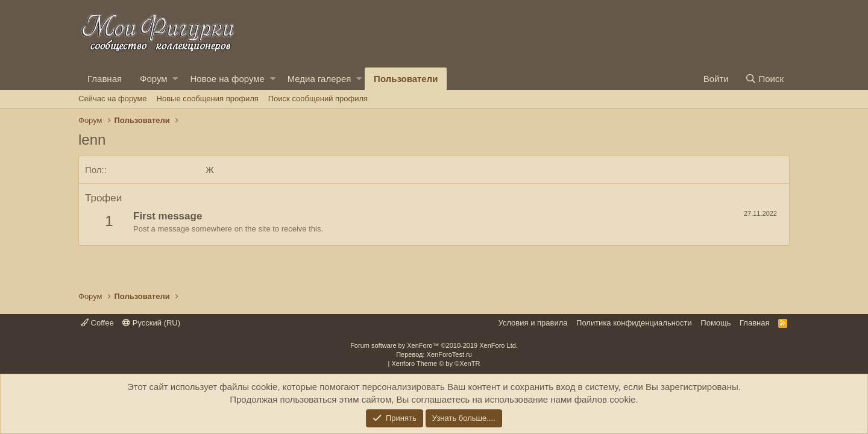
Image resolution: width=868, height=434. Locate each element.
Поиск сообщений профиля (318, 99)
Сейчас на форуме (113, 99)
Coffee (97, 323)
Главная (105, 79)
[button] (175, 79)
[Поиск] (764, 79)
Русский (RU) (151, 323)
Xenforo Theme (436, 363)
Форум (154, 79)
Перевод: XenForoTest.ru (434, 354)
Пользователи (406, 79)
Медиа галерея (319, 79)
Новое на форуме (227, 79)
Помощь (715, 323)
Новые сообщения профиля (208, 99)
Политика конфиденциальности (634, 323)
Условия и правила (533, 323)
